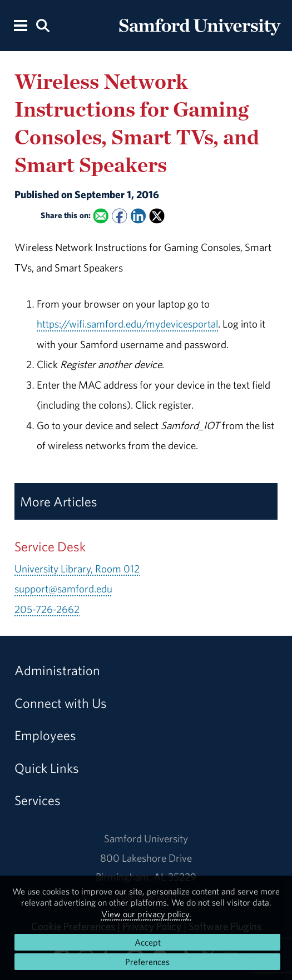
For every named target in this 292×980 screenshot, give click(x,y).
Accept (148, 942)
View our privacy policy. (146, 914)
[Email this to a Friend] (101, 216)
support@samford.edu (63, 589)
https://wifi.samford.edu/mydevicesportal (127, 324)
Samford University (146, 838)
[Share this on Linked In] (138, 216)
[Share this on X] (157, 216)
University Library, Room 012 (77, 569)
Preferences (147, 962)
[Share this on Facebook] (120, 216)
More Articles (59, 501)
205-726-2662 (47, 609)
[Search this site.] (43, 25)
